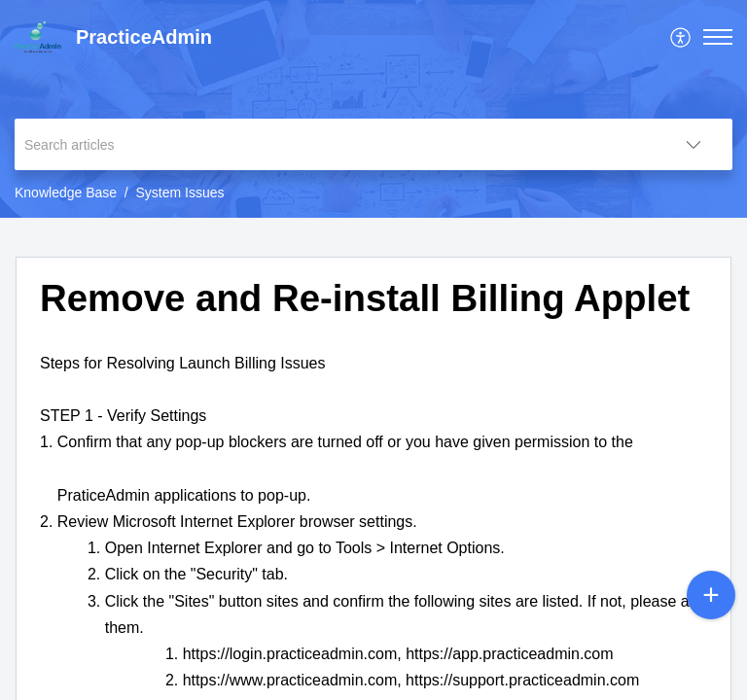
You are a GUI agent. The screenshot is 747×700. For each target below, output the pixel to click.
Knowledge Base (66, 192)
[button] (681, 37)
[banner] (373, 109)
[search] (335, 144)
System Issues (180, 192)
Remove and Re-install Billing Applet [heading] (365, 298)
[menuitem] (681, 37)
